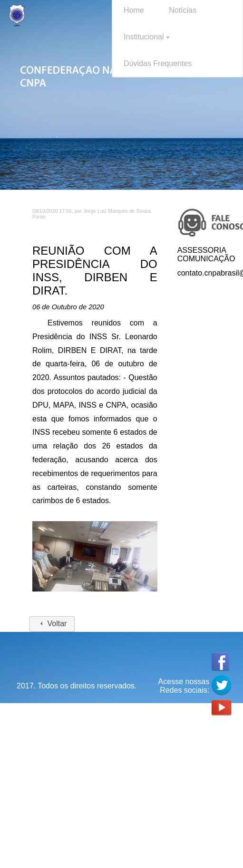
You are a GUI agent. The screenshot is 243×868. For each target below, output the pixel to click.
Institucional (147, 37)
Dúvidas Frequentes (158, 63)
